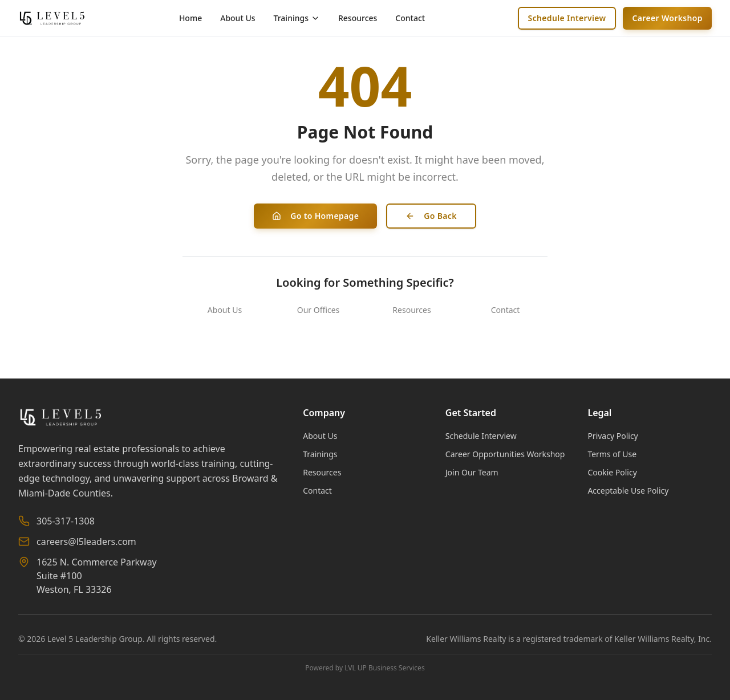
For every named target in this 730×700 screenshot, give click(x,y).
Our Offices (319, 310)
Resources (358, 18)
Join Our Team (472, 472)
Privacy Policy (613, 436)
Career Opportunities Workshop (505, 454)
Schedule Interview (567, 18)
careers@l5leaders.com (86, 542)
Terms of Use (612, 454)
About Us (238, 18)
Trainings (320, 454)
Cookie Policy (612, 472)
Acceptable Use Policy (628, 491)
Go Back (431, 216)
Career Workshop (667, 18)
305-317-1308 (66, 521)
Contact (410, 18)
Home (190, 18)
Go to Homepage (315, 216)
